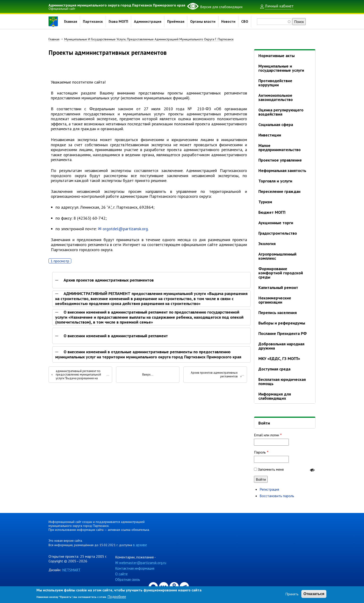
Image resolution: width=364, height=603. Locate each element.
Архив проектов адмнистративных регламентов (109, 281)
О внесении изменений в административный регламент (116, 337)
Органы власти (203, 22)
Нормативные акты (276, 56)
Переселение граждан (279, 191)
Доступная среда (274, 369)
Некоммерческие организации (275, 300)
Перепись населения (278, 313)
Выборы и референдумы (282, 323)
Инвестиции (270, 135)
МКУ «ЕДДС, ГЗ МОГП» (279, 358)
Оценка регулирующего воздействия (281, 112)
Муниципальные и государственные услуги (281, 68)
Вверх (146, 376)
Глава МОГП (118, 22)
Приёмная (176, 22)
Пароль (260, 452)
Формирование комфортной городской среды (281, 273)
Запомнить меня (271, 469)
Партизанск (93, 22)
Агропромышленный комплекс (277, 256)
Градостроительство (278, 233)
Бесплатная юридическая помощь (282, 381)
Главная (71, 22)
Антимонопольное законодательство (276, 97)
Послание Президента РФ (283, 333)
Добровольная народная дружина (281, 346)
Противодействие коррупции (275, 83)
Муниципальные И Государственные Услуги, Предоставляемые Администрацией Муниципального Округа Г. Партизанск (149, 39)
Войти (264, 423)
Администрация (148, 22)
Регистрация (269, 489)
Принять (292, 594)
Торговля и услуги (275, 181)
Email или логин (266, 435)
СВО (245, 22)
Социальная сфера (276, 125)
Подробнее (117, 597)
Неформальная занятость (282, 170)
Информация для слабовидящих (275, 396)
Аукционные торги (276, 223)
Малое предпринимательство (279, 148)
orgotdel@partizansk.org (125, 229)
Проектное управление (280, 160)
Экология (267, 244)
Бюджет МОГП (272, 212)
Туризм (265, 202)
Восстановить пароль (277, 496)
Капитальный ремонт (278, 287)
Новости (229, 22)
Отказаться (314, 594)
